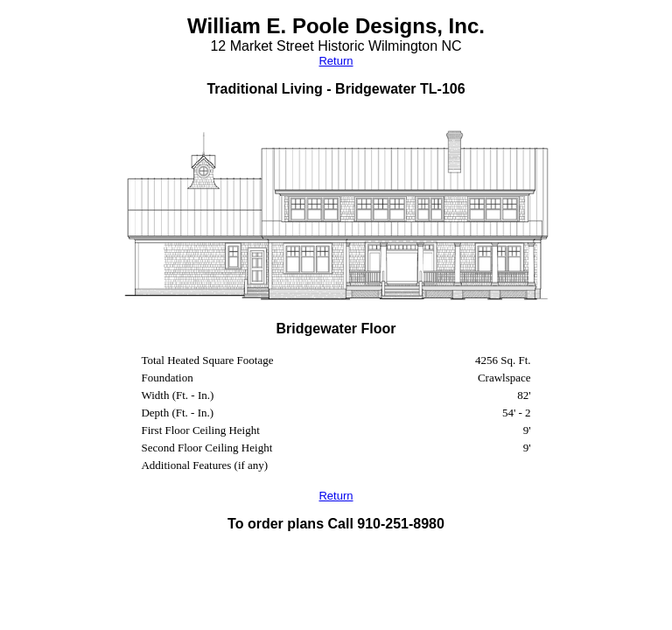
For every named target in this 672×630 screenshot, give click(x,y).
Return (336, 61)
